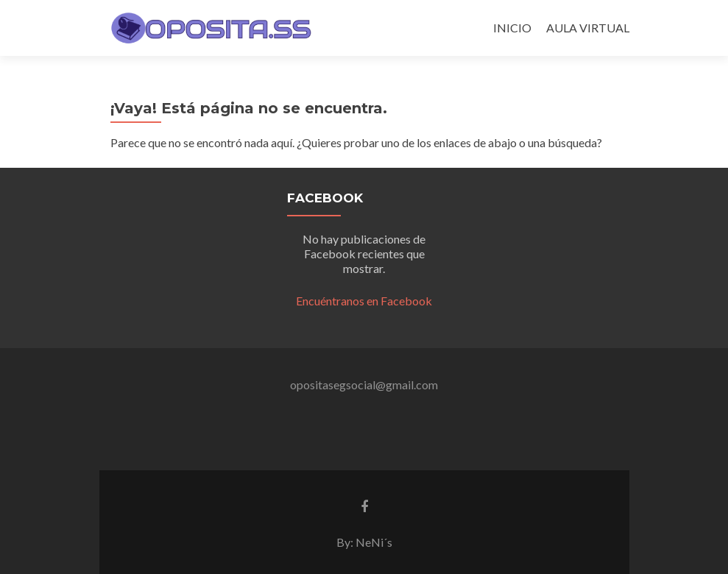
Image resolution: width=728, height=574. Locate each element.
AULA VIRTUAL (588, 28)
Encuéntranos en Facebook (364, 301)
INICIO (512, 28)
